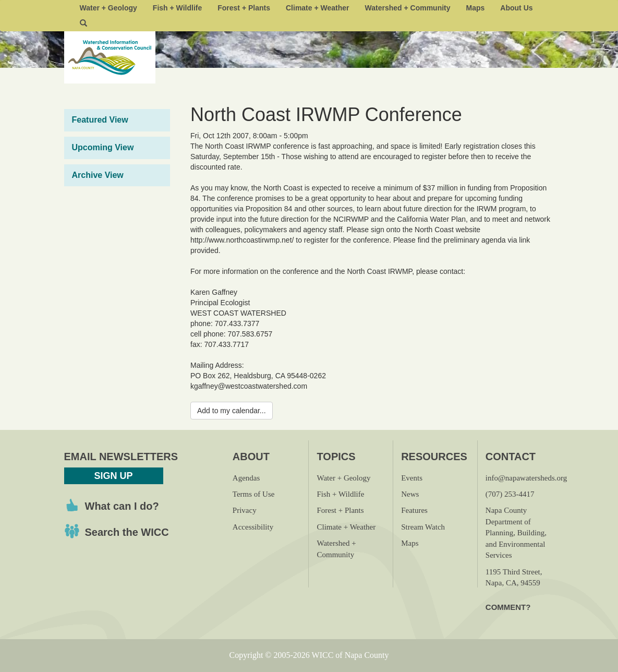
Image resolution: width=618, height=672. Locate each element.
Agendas (246, 478)
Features (414, 510)
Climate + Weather (318, 8)
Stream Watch (423, 527)
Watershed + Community (408, 8)
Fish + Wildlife (177, 8)
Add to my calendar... (232, 411)
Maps (476, 8)
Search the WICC (127, 532)
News (410, 494)
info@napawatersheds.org (526, 478)
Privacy (245, 510)
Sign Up (113, 476)
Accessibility (253, 527)
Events (412, 478)
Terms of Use (254, 494)
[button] (83, 23)
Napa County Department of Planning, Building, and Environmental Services (516, 533)
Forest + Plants (244, 8)
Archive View (98, 175)
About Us (516, 8)
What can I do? (122, 506)
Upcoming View (103, 147)
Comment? (508, 607)
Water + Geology (108, 8)
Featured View (100, 120)
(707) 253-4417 (510, 494)
